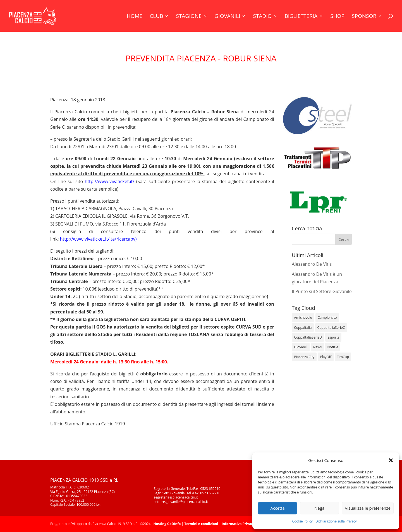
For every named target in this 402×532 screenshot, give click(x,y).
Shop (337, 17)
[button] (391, 460)
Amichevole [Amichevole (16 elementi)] (303, 317)
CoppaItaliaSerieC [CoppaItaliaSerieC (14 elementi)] (331, 328)
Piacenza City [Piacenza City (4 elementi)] (304, 357)
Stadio (263, 17)
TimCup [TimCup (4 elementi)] (343, 357)
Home (135, 17)
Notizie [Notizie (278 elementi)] (333, 347)
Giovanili (227, 17)
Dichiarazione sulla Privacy (336, 521)
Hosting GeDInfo (167, 524)
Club (156, 17)
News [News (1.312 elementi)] (318, 347)
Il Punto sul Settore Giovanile (322, 291)
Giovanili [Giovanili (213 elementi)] (301, 347)
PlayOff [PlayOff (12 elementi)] (326, 357)
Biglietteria (301, 17)
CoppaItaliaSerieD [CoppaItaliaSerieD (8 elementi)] (308, 337)
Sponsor (364, 17)
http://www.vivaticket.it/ (110, 181)
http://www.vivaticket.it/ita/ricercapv (98, 239)
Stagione (189, 17)
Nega (319, 508)
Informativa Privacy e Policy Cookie (251, 524)
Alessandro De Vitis (312, 264)
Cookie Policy (302, 521)
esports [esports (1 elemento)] (333, 337)
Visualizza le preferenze (368, 508)
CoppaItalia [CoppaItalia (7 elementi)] (303, 328)
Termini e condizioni (201, 524)
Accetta (277, 508)
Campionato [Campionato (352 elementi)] (327, 317)
